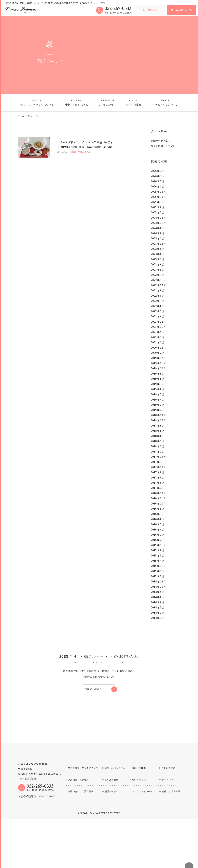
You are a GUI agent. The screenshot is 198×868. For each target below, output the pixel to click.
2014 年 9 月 (158, 592)
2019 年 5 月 (158, 394)
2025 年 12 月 (158, 192)
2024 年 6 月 (158, 233)
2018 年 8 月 (158, 431)
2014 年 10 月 (158, 587)
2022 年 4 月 (158, 316)
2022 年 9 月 (158, 290)
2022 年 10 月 (158, 285)
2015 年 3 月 (158, 566)
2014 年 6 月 (158, 602)
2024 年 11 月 (158, 223)
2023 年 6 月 (158, 264)
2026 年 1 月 (158, 186)
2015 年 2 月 (158, 571)
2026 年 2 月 (158, 181)
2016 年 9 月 (158, 509)
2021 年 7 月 (158, 337)
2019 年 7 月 (158, 384)
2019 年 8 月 (158, 379)
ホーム (21, 116)
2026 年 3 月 (158, 176)
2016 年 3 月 (158, 535)
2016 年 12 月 (158, 493)
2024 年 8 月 (158, 228)
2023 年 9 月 (158, 249)
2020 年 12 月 (158, 348)
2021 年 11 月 (158, 327)
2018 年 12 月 (158, 415)
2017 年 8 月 (158, 472)
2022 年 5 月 (158, 311)
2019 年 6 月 (158, 389)
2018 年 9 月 (158, 425)
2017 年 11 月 (158, 462)
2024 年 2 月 (158, 238)
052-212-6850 (47, 819)
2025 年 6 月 (158, 207)
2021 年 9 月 (158, 332)
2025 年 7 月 (158, 202)
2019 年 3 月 (158, 405)
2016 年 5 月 (158, 524)
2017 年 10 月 (158, 467)
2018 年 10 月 (158, 420)
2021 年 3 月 (158, 342)
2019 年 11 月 (158, 363)
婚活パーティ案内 (160, 141)
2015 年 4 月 (158, 561)
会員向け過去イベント (163, 146)
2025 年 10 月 (158, 197)
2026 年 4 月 (158, 171)
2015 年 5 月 (158, 555)
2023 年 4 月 (158, 275)
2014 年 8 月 (158, 597)
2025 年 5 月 (158, 212)
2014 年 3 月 (158, 613)
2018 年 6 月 (158, 436)
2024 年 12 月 (158, 218)
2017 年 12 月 (158, 457)
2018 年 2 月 (158, 451)
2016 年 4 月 (158, 529)
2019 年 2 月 (158, 410)
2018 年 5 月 (158, 441)
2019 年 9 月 (158, 373)
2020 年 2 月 (158, 353)
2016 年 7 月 (158, 514)
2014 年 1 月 (158, 618)
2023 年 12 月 (158, 244)
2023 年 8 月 (158, 254)
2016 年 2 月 (158, 540)
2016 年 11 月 (158, 498)
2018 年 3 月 (158, 446)
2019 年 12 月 (158, 358)
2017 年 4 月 (158, 488)
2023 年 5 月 (158, 270)
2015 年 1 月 (158, 576)
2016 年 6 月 (158, 519)
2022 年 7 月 (158, 301)
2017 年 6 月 (158, 477)
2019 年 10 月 (158, 368)
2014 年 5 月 (158, 607)
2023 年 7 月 (158, 259)
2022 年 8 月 (158, 296)
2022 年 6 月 (158, 306)
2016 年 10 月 (158, 503)
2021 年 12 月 (158, 322)
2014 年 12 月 (158, 581)
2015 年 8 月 (158, 550)
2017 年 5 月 (158, 483)
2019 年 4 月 (158, 399)
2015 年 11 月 (158, 545)
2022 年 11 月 (158, 280)
